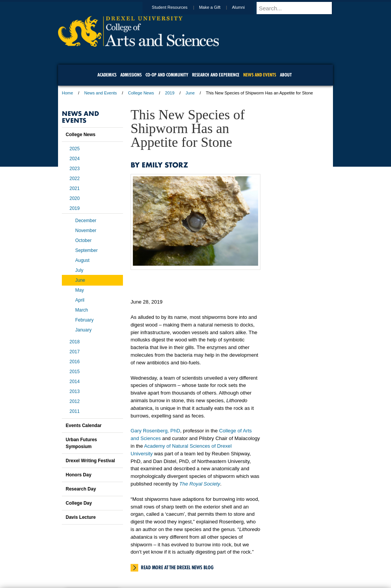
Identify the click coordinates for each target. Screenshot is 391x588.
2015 (75, 372)
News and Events (101, 93)
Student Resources (177, 7)
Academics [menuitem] (107, 75)
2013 (75, 391)
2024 (75, 159)
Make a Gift (217, 7)
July (79, 270)
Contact (220, 561)
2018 (75, 342)
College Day (79, 503)
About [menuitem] (286, 75)
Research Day (81, 489)
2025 (75, 149)
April (80, 300)
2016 (75, 362)
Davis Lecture (81, 517)
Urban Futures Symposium (81, 443)
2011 (75, 411)
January (83, 330)
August (82, 260)
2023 (75, 169)
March (82, 310)
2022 (75, 179)
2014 (75, 382)
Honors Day (78, 475)
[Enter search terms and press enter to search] (298, 8)
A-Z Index (120, 561)
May (80, 290)
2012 (75, 401)
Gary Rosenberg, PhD (155, 431)
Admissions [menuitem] (131, 75)
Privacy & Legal (193, 561)
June (190, 93)
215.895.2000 (262, 582)
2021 (75, 188)
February (84, 320)
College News (141, 93)
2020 (75, 198)
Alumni (246, 7)
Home (67, 93)
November (86, 231)
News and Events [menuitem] (260, 75)
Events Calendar (84, 426)
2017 (75, 352)
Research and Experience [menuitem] (216, 75)
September (86, 250)
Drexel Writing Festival (90, 461)
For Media (144, 561)
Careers (166, 561)
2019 (170, 93)
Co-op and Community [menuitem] (167, 75)
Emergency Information (189, 569)
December (86, 221)
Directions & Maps (250, 561)
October (83, 240)
